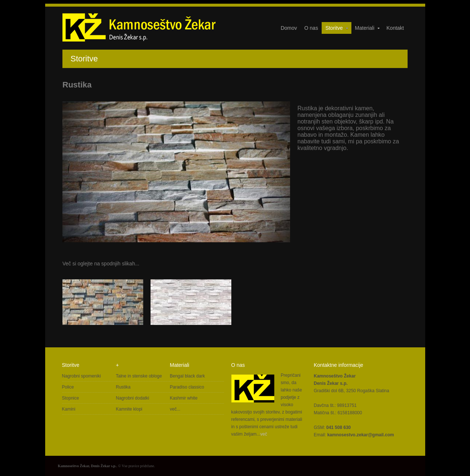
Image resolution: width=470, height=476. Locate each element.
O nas (311, 28)
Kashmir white (184, 398)
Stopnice (71, 398)
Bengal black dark (187, 376)
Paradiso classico (187, 387)
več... (175, 409)
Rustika (123, 387)
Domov (289, 28)
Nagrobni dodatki (133, 398)
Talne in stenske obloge (139, 376)
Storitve (337, 28)
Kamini (69, 409)
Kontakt (395, 28)
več (264, 434)
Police (68, 387)
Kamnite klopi (129, 409)
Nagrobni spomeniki (82, 376)
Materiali (368, 28)
